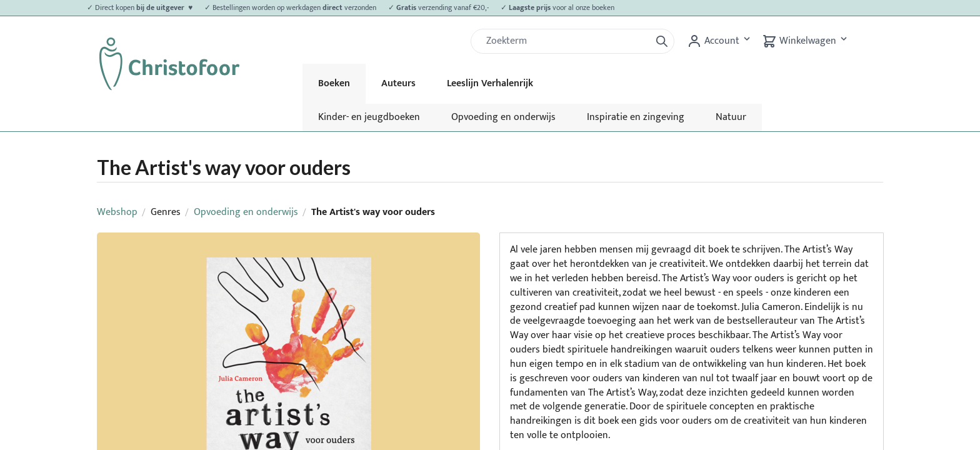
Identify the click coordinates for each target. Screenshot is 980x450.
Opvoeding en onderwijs (503, 117)
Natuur (731, 117)
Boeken (334, 83)
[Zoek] (566, 41)
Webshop (117, 212)
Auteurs (398, 83)
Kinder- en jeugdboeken (369, 117)
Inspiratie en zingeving (636, 117)
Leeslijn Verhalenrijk (490, 83)
